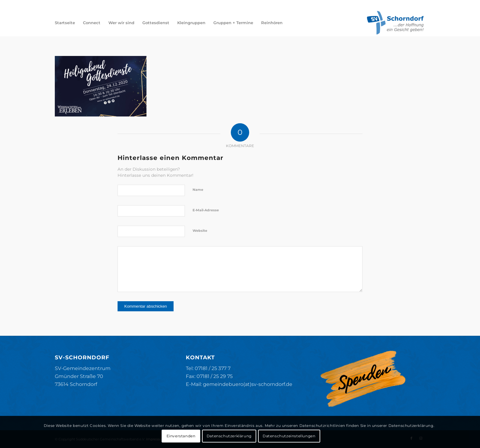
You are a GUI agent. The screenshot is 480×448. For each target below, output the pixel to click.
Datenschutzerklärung (229, 436)
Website (200, 231)
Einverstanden (181, 436)
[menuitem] (65, 23)
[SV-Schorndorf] (395, 23)
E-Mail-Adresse (206, 210)
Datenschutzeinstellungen (289, 436)
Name (198, 190)
